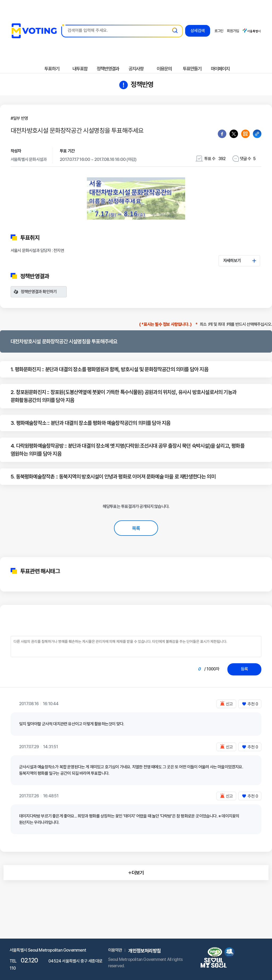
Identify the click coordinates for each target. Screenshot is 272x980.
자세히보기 (240, 261)
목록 (136, 528)
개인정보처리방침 (144, 951)
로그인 (219, 31)
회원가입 (233, 31)
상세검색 (197, 32)
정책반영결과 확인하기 (39, 292)
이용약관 (115, 950)
